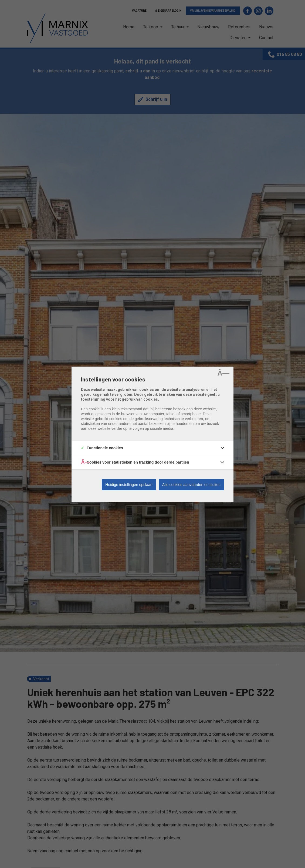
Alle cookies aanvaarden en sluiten (191, 485)
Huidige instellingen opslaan (129, 485)
